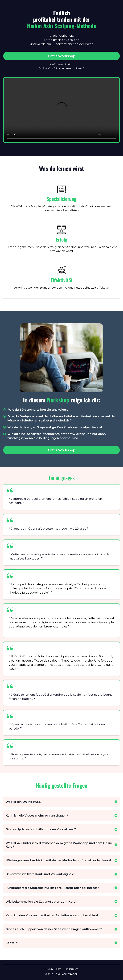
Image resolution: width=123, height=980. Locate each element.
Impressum (72, 969)
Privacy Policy (53, 969)
